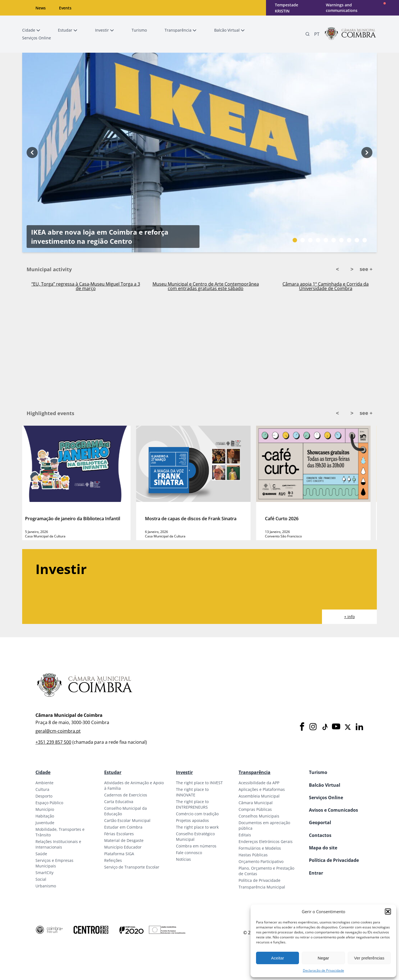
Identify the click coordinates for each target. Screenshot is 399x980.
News (41, 8)
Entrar (316, 873)
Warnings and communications (342, 8)
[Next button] (367, 153)
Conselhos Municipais (259, 816)
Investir (184, 772)
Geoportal (320, 822)
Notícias (183, 859)
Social (41, 879)
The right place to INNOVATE (192, 792)
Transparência (255, 772)
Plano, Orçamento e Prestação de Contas (266, 871)
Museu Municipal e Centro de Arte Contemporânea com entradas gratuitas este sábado (325, 286)
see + (366, 269)
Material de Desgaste (124, 840)
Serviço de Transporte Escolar (132, 867)
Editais (245, 835)
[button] (388, 912)
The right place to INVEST (199, 783)
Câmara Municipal (256, 803)
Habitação (45, 816)
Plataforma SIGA (119, 854)
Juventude (45, 823)
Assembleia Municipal (259, 796)
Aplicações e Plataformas (262, 789)
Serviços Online (326, 798)
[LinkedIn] (359, 727)
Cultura (42, 789)
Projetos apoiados (192, 820)
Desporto (44, 796)
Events (65, 8)
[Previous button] (32, 153)
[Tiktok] (324, 727)
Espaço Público (49, 803)
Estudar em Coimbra (123, 827)
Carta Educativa (119, 802)
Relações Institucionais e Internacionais (58, 844)
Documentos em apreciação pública (264, 825)
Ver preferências (369, 958)
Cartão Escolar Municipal (127, 820)
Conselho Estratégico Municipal (195, 836)
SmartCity (44, 873)
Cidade (43, 772)
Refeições (113, 860)
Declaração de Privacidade (323, 970)
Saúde (41, 854)
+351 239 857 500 (53, 742)
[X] (348, 727)
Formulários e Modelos (260, 848)
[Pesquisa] (308, 34)
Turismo (318, 772)
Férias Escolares (119, 834)
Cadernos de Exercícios (126, 795)
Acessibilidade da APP (259, 783)
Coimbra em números (196, 846)
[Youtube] (336, 727)
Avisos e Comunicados (333, 810)
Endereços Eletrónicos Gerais (266, 841)
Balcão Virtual (325, 785)
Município (45, 809)
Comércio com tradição (197, 814)
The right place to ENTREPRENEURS (192, 804)
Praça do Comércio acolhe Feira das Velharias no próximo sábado (85, 286)
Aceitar (277, 958)
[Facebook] (302, 727)
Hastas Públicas (253, 855)
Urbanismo (46, 886)
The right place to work (197, 827)
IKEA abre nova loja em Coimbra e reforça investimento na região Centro (100, 237)
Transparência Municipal (262, 887)
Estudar (113, 772)
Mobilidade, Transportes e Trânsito (60, 832)
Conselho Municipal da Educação (126, 811)
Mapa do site (323, 848)
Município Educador (123, 847)
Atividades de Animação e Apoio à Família (134, 785)
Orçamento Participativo (261, 861)
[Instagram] (313, 727)
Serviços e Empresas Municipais (54, 863)
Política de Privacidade (259, 880)
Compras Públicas (255, 809)
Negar (323, 958)
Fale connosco (189, 853)
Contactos (320, 835)
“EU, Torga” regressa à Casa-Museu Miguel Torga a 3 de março (205, 286)
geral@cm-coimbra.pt (58, 731)
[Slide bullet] (295, 240)
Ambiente (44, 783)
